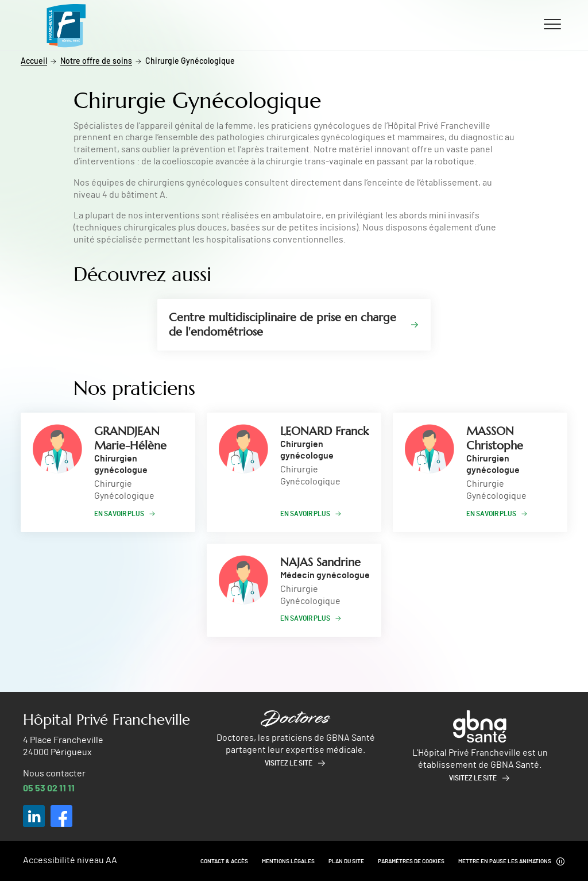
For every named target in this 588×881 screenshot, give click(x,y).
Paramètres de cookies (411, 861)
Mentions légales (288, 861)
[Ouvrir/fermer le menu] (552, 24)
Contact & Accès (224, 861)
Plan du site (346, 861)
